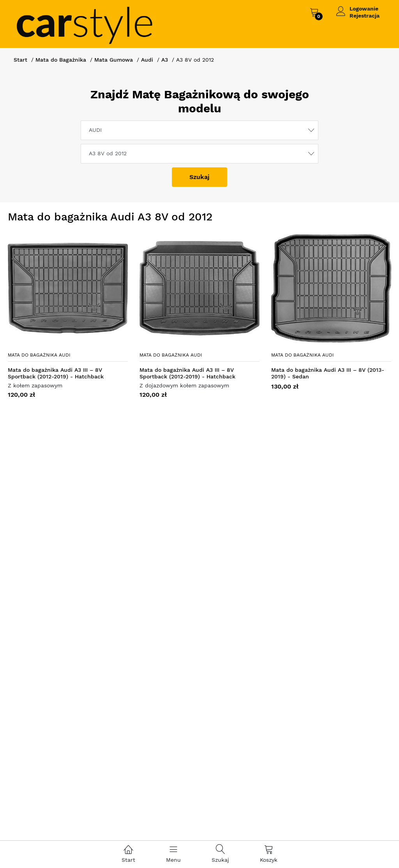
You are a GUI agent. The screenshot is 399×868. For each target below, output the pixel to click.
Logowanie (364, 9)
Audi (147, 60)
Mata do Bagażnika (61, 60)
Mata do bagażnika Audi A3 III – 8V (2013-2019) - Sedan (328, 373)
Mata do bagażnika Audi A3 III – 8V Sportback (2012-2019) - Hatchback (56, 373)
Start (20, 60)
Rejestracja (365, 16)
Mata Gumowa (114, 60)
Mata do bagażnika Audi (39, 355)
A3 (165, 60)
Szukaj (199, 177)
